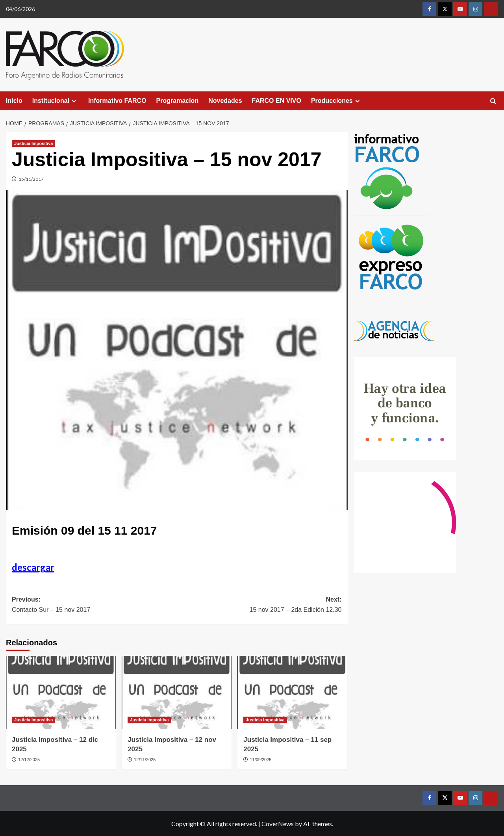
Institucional (55, 101)
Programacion (178, 101)
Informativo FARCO (117, 101)
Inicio (14, 101)
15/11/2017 (31, 179)
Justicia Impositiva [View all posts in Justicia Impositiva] (33, 143)
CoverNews (278, 824)
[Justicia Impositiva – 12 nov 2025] (177, 693)
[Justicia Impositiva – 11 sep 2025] (292, 693)
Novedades (225, 101)
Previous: (94, 605)
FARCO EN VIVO (277, 101)
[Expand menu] (74, 101)
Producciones (336, 101)
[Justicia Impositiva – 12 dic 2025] (61, 693)
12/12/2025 (29, 760)
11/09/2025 (260, 760)
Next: (259, 605)
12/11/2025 (145, 760)
